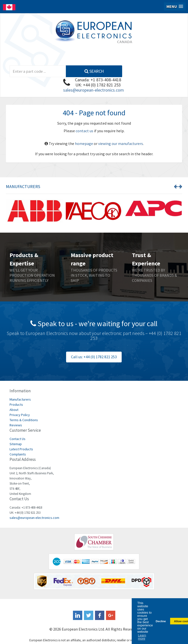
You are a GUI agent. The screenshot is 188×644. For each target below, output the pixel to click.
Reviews (16, 425)
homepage (84, 143)
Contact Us (18, 439)
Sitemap (16, 444)
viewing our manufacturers (121, 143)
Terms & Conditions (24, 420)
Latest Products (21, 449)
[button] (175, 6)
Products (16, 405)
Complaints (18, 454)
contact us (84, 131)
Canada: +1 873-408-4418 (98, 80)
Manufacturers (20, 399)
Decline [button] (161, 621)
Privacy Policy (20, 415)
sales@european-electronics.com (94, 90)
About (14, 410)
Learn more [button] (142, 637)
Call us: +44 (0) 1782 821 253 (94, 357)
